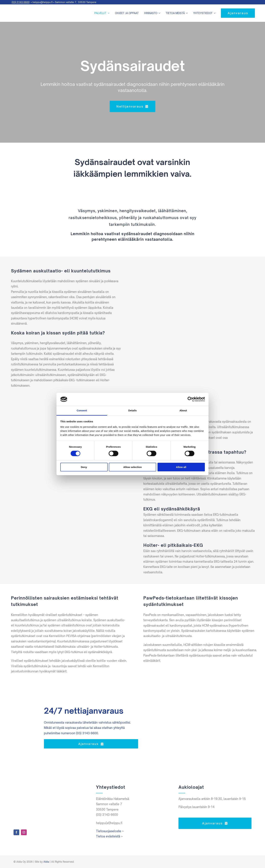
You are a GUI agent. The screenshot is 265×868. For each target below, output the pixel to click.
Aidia (46, 862)
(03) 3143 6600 (21, 2)
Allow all (181, 467)
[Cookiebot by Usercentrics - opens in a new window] (190, 399)
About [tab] (183, 410)
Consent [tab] (82, 410)
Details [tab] (132, 410)
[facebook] (16, 832)
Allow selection (132, 467)
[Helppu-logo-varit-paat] (20, 7)
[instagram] (24, 832)
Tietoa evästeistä (108, 836)
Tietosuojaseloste (109, 831)
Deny (84, 467)
